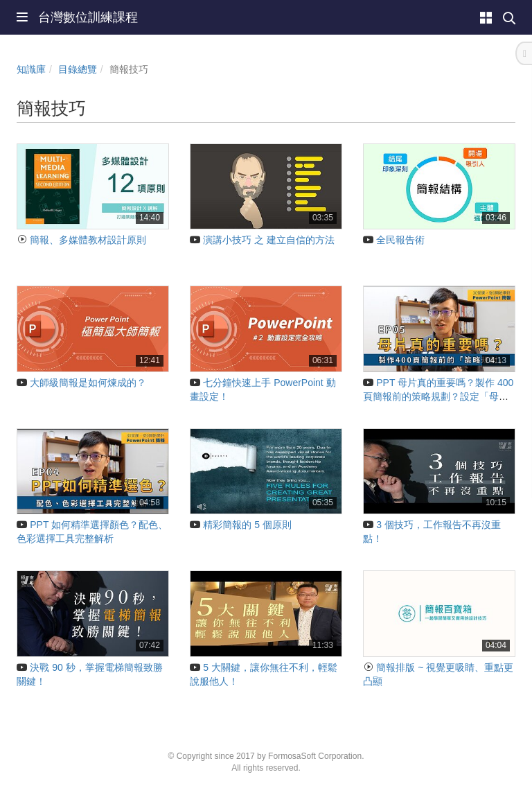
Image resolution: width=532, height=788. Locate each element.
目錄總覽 (78, 69)
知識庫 (31, 69)
